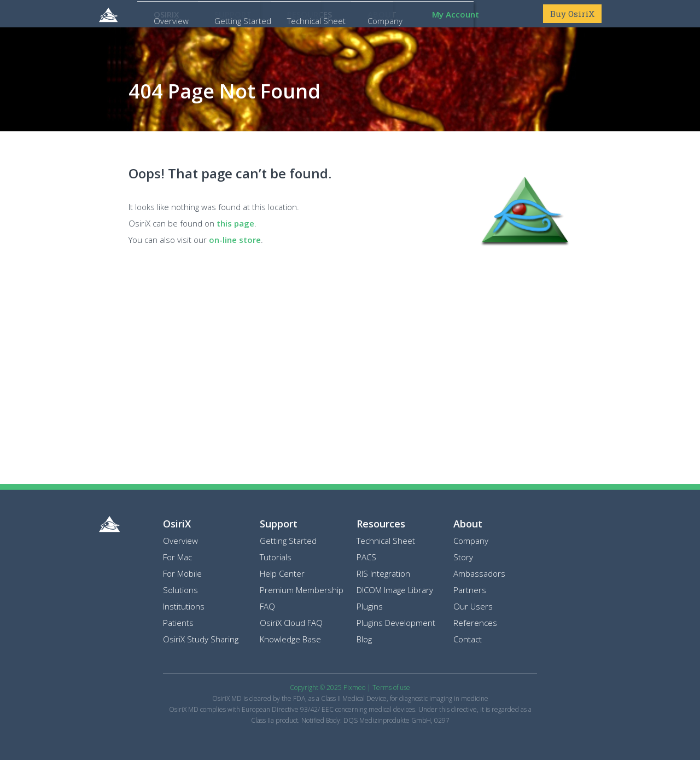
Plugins (370, 606)
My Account (456, 14)
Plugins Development (396, 623)
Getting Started (288, 541)
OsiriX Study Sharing (201, 639)
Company (471, 541)
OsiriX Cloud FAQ (291, 623)
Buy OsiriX (572, 14)
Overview (180, 541)
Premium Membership (302, 590)
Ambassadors (479, 573)
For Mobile (182, 573)
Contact (468, 639)
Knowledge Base (290, 639)
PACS (366, 557)
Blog (364, 639)
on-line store (235, 240)
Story (463, 557)
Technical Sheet (386, 541)
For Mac (177, 557)
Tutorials (276, 557)
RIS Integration (383, 573)
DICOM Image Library (395, 590)
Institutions (184, 606)
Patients (178, 623)
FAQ (267, 606)
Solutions (180, 590)
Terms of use (391, 688)
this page (235, 223)
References (475, 623)
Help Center (282, 573)
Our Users (473, 606)
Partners (470, 590)
